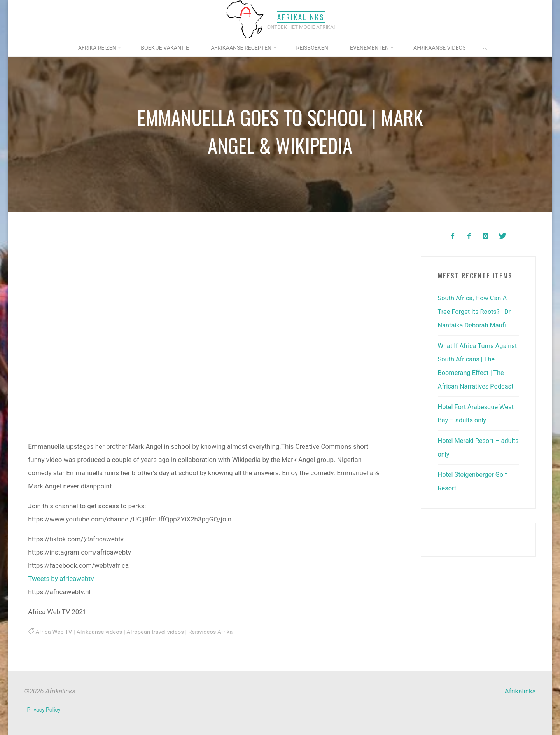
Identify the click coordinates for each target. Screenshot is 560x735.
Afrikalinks (301, 17)
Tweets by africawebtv (61, 578)
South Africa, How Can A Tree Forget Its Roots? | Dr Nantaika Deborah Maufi (476, 311)
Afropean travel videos (159, 632)
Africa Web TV (54, 632)
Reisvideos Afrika (215, 632)
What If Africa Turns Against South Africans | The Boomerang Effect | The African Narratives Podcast (473, 371)
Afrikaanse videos (101, 632)
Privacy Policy (44, 710)
